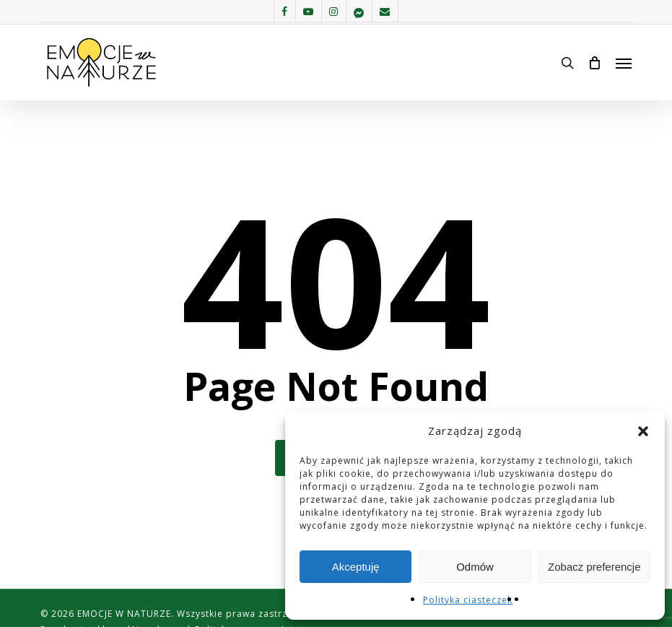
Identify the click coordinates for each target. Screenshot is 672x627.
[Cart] (595, 63)
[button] (643, 431)
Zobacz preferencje (594, 567)
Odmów (475, 567)
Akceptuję (356, 567)
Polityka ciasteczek (468, 600)
